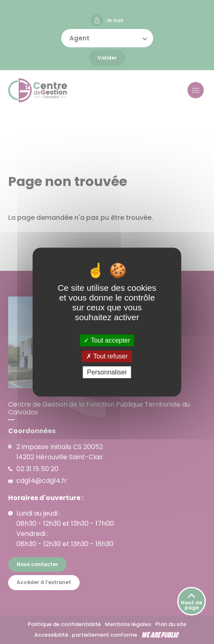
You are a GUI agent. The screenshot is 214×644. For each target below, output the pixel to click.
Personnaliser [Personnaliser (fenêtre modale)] (107, 372)
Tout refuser (107, 356)
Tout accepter (107, 340)
